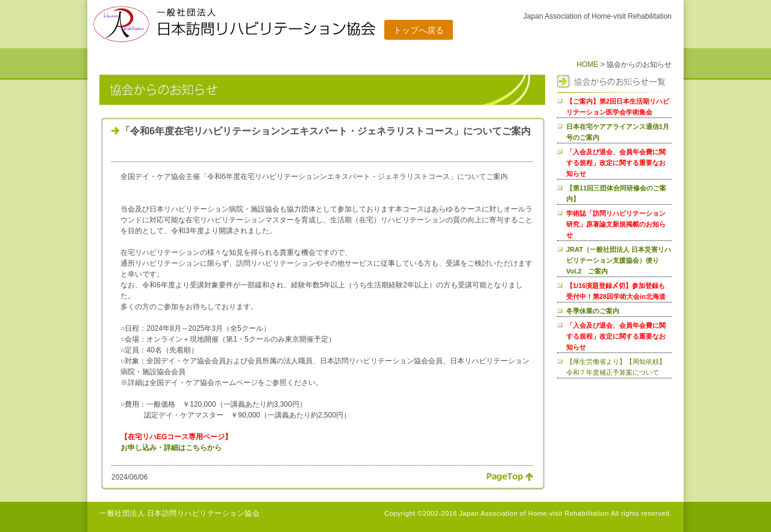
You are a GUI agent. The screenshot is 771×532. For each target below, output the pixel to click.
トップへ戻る (419, 30)
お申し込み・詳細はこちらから (171, 448)
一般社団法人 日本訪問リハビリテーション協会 (179, 513)
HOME (587, 64)
